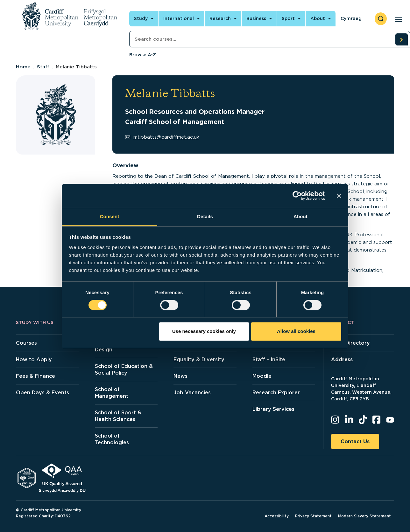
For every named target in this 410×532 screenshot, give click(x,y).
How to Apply (34, 359)
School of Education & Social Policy (124, 370)
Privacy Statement (313, 516)
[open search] (381, 19)
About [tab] (300, 216)
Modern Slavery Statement (364, 516)
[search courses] (401, 39)
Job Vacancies (192, 393)
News (180, 376)
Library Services (273, 409)
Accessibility (277, 516)
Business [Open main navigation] (256, 18)
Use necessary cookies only (204, 332)
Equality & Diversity (199, 359)
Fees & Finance (35, 376)
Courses (26, 343)
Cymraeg (351, 18)
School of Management (112, 393)
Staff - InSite (269, 359)
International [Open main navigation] (179, 18)
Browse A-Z (143, 55)
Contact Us (355, 442)
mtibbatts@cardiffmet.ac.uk (162, 137)
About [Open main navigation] (318, 18)
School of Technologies (112, 439)
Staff (43, 67)
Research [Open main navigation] (220, 18)
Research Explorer (276, 393)
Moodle (262, 376)
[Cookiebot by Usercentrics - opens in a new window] (297, 196)
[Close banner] (339, 196)
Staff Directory (350, 343)
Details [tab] (205, 216)
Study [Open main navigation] (141, 18)
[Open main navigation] (397, 19)
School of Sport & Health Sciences (118, 416)
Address (342, 359)
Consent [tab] (110, 216)
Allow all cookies (296, 332)
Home (23, 67)
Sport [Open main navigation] (288, 18)
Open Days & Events (42, 393)
